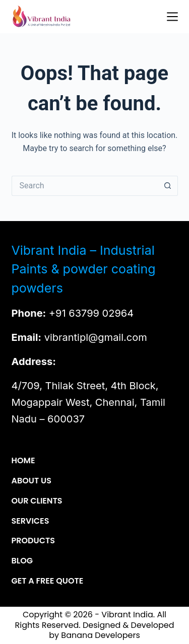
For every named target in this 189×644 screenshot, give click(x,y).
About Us (31, 481)
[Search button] (168, 186)
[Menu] (172, 17)
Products (33, 541)
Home (23, 461)
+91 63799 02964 (91, 313)
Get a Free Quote (48, 581)
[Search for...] (85, 186)
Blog (22, 561)
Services (30, 521)
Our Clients (37, 501)
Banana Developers (100, 635)
